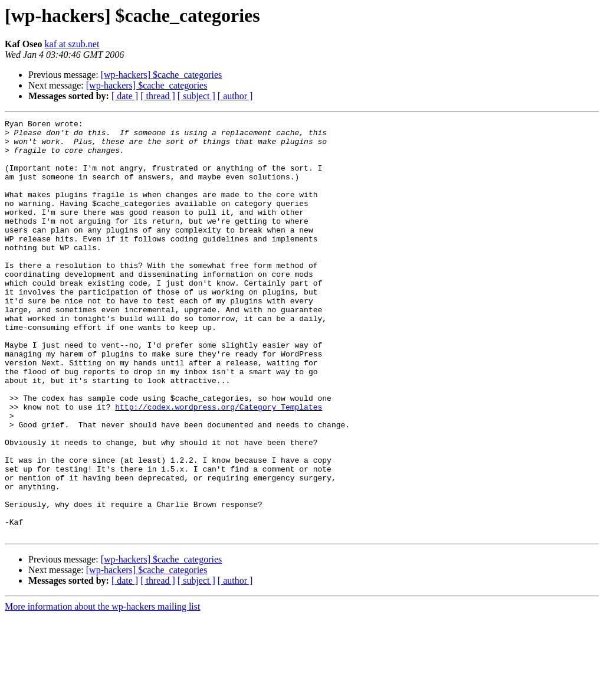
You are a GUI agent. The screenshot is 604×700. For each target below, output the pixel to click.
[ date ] (125, 96)
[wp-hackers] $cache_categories (162, 75)
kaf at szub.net (72, 44)
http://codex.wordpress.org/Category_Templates (219, 465)
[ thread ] (158, 96)
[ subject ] (196, 96)
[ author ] (235, 96)
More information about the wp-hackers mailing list (102, 690)
